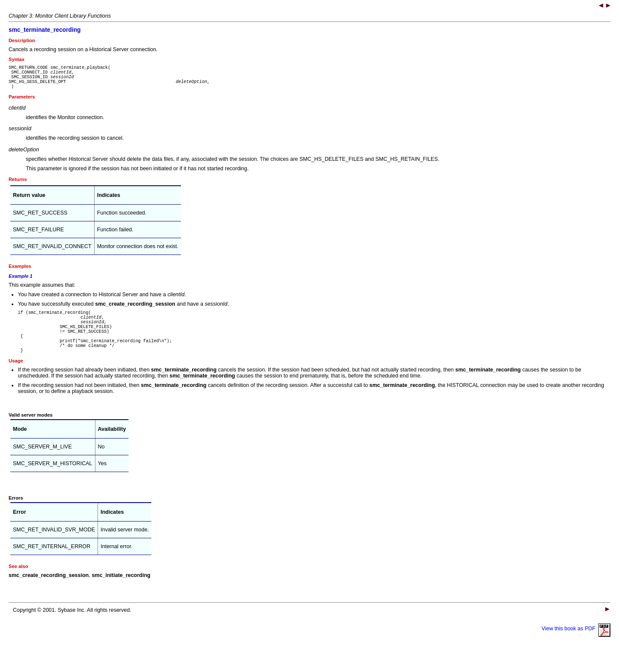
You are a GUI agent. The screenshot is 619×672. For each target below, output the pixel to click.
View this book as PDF (576, 647)
